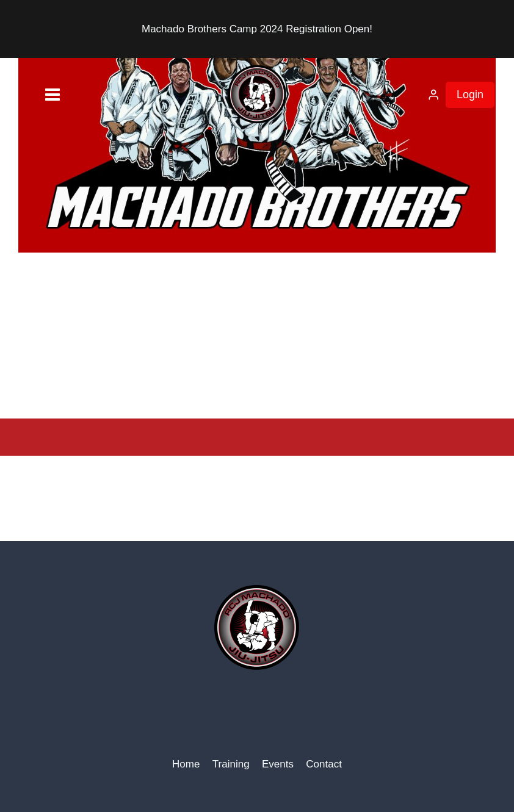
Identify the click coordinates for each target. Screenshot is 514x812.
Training (231, 764)
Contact (324, 764)
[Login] (433, 95)
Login (470, 95)
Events (278, 764)
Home (186, 764)
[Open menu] (34, 95)
